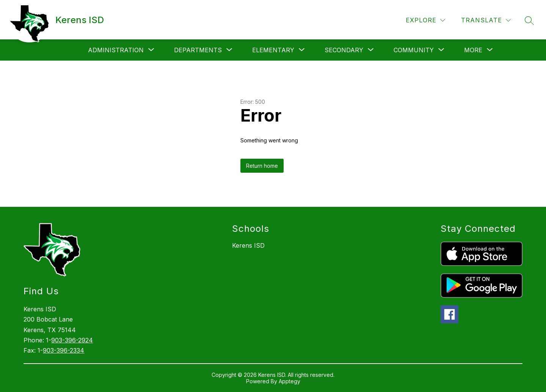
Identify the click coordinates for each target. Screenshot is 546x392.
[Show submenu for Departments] (198, 50)
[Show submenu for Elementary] (273, 50)
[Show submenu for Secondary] (344, 50)
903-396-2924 (72, 340)
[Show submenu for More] (473, 50)
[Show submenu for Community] (414, 50)
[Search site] (529, 20)
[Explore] (425, 20)
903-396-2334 (64, 350)
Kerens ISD (248, 245)
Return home (262, 166)
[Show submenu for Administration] (116, 50)
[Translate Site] (486, 20)
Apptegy (289, 381)
